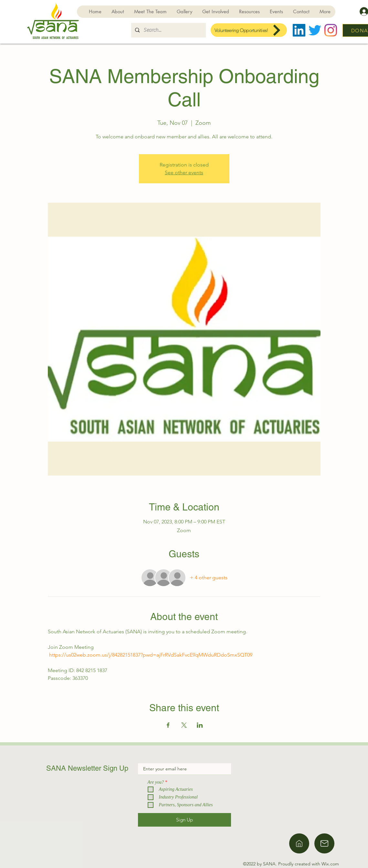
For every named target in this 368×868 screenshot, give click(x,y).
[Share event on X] (184, 725)
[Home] (299, 843)
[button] (216, 12)
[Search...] (168, 30)
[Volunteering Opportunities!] (249, 30)
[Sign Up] (184, 820)
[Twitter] (315, 30)
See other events (184, 172)
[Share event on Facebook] (168, 725)
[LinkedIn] (299, 30)
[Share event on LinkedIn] (200, 725)
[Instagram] (331, 30)
